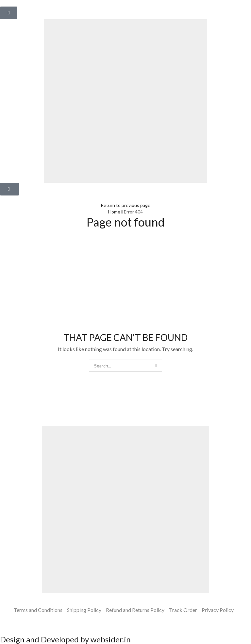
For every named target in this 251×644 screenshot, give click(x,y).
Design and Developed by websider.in (65, 639)
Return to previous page (125, 205)
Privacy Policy (218, 610)
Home (114, 212)
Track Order (183, 610)
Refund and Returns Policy (135, 610)
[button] (9, 13)
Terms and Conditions (38, 610)
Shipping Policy (84, 610)
